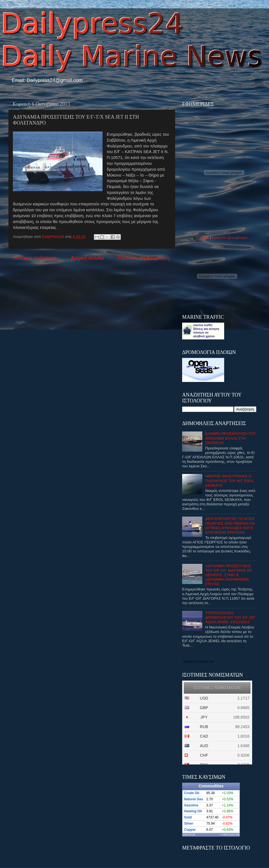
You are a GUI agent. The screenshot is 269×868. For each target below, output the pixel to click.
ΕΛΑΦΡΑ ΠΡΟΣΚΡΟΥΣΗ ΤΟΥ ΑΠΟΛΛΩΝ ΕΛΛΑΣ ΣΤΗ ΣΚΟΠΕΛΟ (230, 438)
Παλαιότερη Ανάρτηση (144, 258)
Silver (189, 824)
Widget (205, 238)
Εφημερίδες (220, 238)
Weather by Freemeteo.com (198, 661)
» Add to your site (230, 835)
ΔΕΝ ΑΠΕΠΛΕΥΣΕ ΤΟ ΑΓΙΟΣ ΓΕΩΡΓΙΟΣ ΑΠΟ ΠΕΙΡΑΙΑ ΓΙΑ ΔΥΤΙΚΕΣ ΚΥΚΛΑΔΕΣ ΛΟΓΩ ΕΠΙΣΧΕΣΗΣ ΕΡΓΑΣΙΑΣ (230, 526)
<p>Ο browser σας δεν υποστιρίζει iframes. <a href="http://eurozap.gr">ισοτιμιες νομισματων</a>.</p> (217, 722)
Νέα (233, 238)
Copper (190, 830)
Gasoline (191, 805)
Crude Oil (192, 793)
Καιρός (243, 238)
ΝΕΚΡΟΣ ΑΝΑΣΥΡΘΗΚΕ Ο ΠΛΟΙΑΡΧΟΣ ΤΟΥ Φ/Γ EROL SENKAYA (230, 481)
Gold (188, 817)
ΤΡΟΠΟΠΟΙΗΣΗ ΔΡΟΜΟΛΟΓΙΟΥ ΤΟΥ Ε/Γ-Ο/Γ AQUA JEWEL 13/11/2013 (230, 617)
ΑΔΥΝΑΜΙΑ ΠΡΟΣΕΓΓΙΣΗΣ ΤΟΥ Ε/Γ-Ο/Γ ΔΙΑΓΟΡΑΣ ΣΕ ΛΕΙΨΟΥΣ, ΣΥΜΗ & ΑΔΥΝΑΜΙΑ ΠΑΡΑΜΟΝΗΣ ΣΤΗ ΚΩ (228, 575)
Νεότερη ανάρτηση (35, 258)
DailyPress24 (54, 237)
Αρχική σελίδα (87, 258)
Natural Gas (193, 799)
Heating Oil (193, 811)
